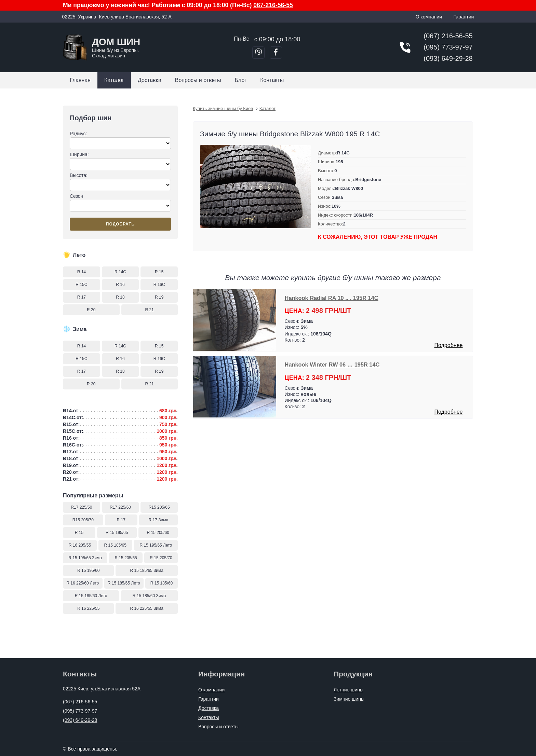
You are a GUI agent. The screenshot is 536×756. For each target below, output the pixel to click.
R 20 (91, 310)
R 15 (159, 272)
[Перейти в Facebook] (276, 53)
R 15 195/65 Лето (156, 545)
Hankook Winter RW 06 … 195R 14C (332, 365)
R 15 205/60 (158, 533)
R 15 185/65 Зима (147, 571)
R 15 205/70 (161, 558)
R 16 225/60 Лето (83, 583)
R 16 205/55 (80, 545)
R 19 (159, 297)
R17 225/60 (120, 507)
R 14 (82, 272)
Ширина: (120, 161)
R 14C (120, 272)
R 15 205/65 (126, 558)
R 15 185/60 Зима (149, 596)
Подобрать (120, 224)
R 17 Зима (159, 520)
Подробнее (448, 345)
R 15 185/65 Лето (124, 583)
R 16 (120, 285)
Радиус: (120, 140)
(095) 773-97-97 (448, 47)
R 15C (81, 285)
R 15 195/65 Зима (85, 558)
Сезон (120, 203)
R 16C (159, 285)
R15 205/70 (83, 520)
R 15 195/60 (88, 571)
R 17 (82, 297)
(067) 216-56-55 (448, 36)
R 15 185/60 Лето (91, 596)
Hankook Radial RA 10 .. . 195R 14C (332, 298)
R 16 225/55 (88, 608)
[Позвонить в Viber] (258, 53)
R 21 (150, 310)
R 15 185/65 (115, 545)
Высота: (120, 182)
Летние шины (349, 690)
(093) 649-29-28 (448, 58)
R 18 (120, 297)
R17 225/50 (81, 507)
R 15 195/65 (117, 533)
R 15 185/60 (162, 583)
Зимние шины (349, 699)
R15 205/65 (159, 507)
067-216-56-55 (273, 5)
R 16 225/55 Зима (147, 608)
